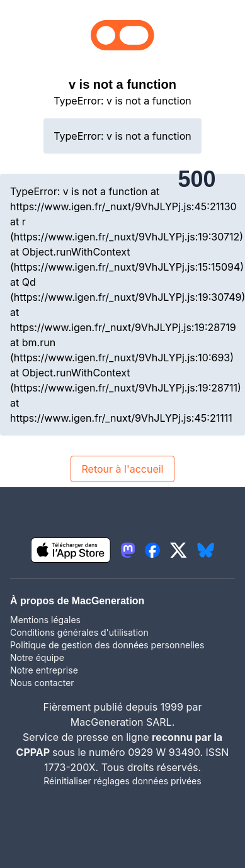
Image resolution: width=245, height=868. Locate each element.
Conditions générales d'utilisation (79, 632)
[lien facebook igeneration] (152, 550)
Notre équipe (37, 657)
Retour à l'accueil (122, 469)
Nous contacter (42, 683)
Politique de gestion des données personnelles (107, 645)
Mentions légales (45, 620)
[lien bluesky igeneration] (206, 550)
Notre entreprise (44, 670)
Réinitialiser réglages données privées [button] (122, 781)
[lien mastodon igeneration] (128, 550)
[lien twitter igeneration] (179, 550)
